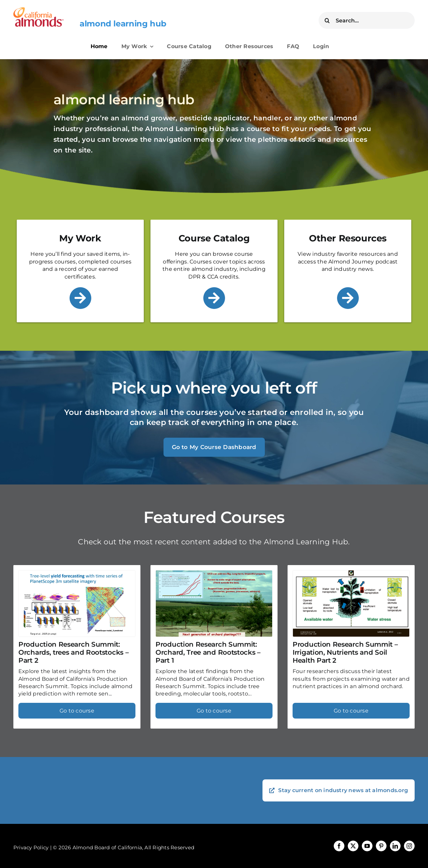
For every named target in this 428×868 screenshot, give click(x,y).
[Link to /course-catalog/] (214, 298)
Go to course (77, 711)
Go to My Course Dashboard (214, 447)
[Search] (327, 20)
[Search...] (367, 20)
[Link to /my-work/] (80, 298)
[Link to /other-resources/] (348, 298)
